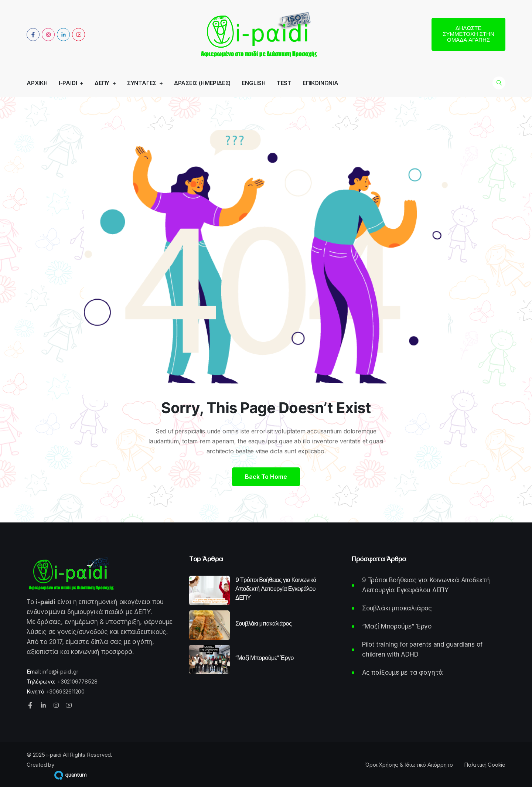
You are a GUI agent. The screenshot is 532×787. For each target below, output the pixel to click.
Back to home (266, 477)
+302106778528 (77, 682)
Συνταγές (142, 83)
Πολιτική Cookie (485, 765)
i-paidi (68, 83)
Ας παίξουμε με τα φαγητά (403, 672)
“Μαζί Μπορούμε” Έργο (265, 658)
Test (284, 83)
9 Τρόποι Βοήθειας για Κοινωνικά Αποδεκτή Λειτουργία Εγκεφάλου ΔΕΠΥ (276, 589)
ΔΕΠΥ (102, 83)
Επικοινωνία (320, 83)
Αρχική (37, 83)
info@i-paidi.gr (60, 672)
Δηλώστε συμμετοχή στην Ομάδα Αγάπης (468, 34)
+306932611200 (65, 691)
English (254, 83)
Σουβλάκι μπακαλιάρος (263, 623)
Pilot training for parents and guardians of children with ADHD (422, 649)
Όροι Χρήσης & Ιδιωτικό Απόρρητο (409, 765)
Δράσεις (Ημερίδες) (202, 83)
